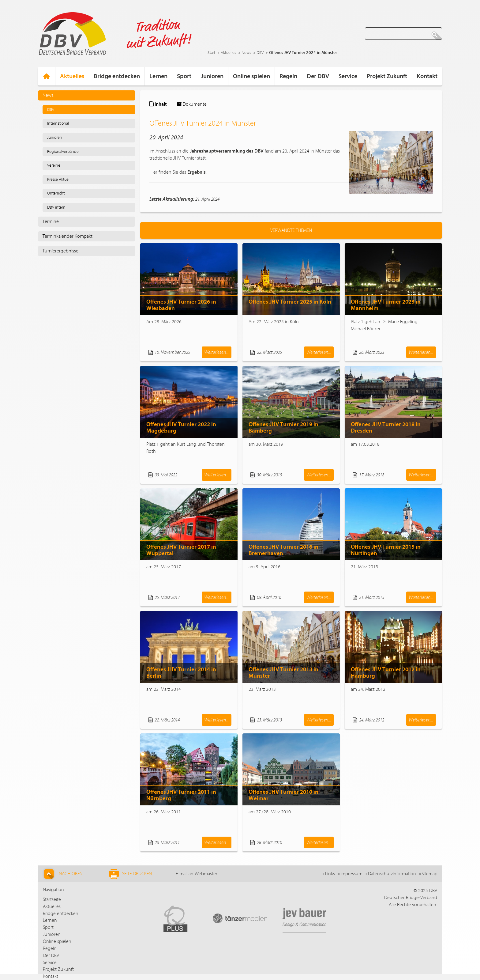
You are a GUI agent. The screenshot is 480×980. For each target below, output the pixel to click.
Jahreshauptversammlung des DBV (227, 151)
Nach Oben (62, 874)
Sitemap (429, 874)
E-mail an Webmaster (197, 874)
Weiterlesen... (216, 352)
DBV (260, 53)
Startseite (52, 899)
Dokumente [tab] (192, 104)
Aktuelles (228, 53)
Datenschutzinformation (392, 874)
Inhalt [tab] (158, 104)
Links (330, 874)
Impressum (351, 874)
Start (211, 53)
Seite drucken (130, 874)
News (246, 53)
